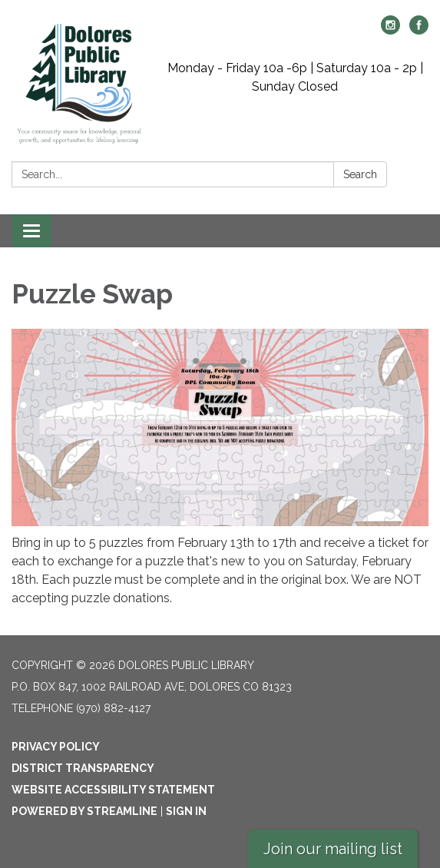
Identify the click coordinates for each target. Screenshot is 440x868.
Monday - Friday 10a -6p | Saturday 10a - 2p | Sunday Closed (295, 77)
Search (360, 174)
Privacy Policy (56, 747)
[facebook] (419, 30)
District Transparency (83, 768)
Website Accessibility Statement (113, 790)
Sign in (186, 811)
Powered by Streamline (84, 811)
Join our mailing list (333, 849)
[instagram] (390, 30)
